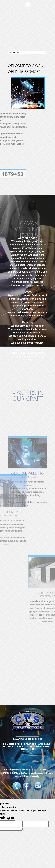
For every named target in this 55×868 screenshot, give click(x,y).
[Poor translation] (11, 818)
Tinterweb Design (31, 776)
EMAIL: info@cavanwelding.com (28, 773)
